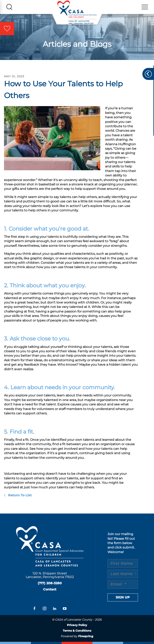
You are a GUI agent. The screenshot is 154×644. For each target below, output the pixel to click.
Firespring (86, 636)
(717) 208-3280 (50, 583)
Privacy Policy (77, 625)
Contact (50, 589)
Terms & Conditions (77, 631)
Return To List (19, 495)
